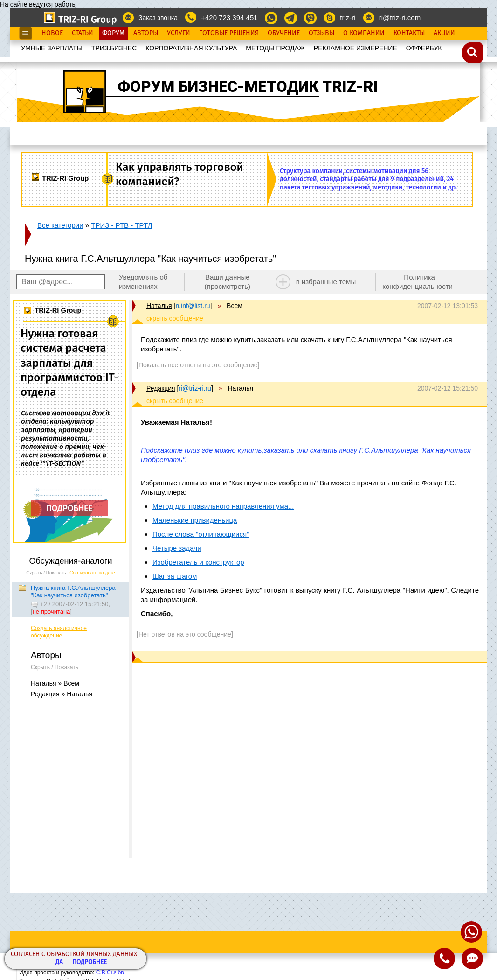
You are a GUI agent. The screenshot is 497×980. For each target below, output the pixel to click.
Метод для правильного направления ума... (223, 506)
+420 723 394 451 (229, 17)
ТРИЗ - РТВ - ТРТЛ (121, 225)
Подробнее (90, 962)
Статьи (83, 33)
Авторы (146, 33)
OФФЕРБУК (424, 48)
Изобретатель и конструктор (198, 562)
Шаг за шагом (175, 576)
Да (59, 962)
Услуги (179, 33)
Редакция (161, 388)
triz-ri (348, 17)
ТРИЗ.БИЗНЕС (114, 48)
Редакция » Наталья (62, 694)
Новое (52, 33)
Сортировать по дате (92, 573)
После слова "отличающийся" (201, 534)
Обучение (284, 33)
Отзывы (321, 33)
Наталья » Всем (55, 683)
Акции (444, 33)
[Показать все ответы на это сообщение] (198, 365)
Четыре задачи (177, 548)
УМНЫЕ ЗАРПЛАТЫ (52, 48)
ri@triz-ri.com (400, 17)
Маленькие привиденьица (195, 520)
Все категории (60, 225)
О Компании (364, 33)
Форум (113, 33)
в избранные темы (326, 282)
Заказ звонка (158, 18)
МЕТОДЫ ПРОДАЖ (275, 48)
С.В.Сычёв (110, 973)
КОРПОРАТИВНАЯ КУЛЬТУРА (191, 48)
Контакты (409, 33)
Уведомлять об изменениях (143, 282)
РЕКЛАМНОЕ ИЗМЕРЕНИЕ (355, 48)
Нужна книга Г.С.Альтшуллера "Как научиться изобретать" (73, 591)
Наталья (159, 306)
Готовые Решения (229, 33)
